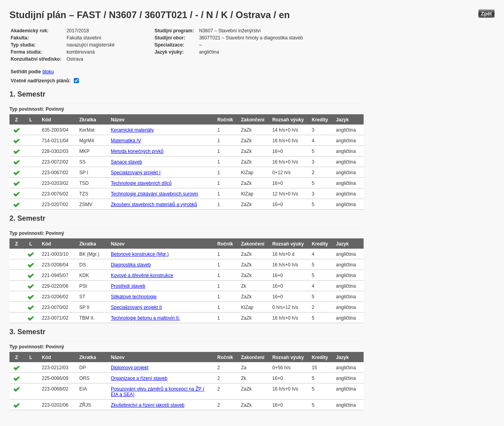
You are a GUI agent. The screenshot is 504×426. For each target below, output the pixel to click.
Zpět (486, 14)
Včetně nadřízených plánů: (41, 81)
